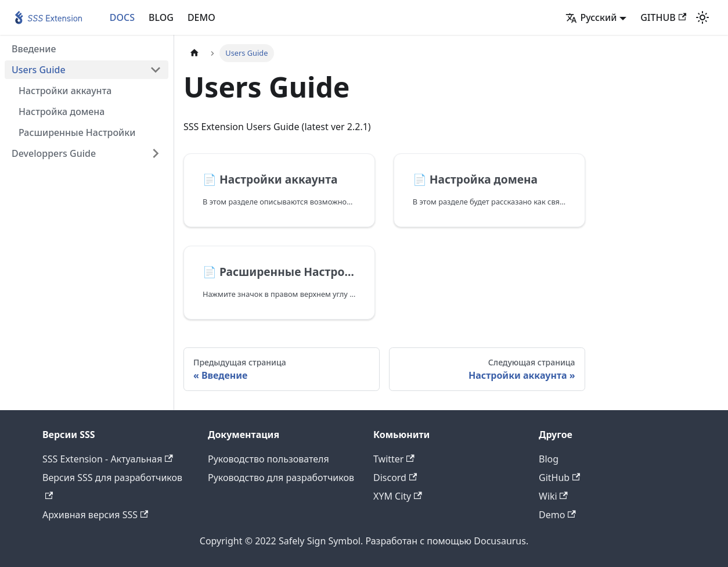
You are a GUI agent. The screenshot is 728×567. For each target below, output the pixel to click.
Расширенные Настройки (77, 132)
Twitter (394, 459)
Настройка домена (62, 112)
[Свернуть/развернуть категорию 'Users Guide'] (156, 70)
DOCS (122, 17)
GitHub (559, 478)
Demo (557, 515)
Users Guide (39, 70)
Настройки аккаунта (65, 91)
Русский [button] (591, 17)
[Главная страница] (194, 53)
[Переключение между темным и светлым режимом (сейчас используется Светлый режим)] (702, 17)
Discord (395, 478)
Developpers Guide (54, 153)
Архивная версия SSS (95, 515)
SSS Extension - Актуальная (108, 459)
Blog (549, 459)
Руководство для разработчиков (281, 478)
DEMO (201, 17)
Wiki (553, 496)
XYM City (398, 496)
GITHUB (663, 17)
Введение (34, 49)
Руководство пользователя (269, 459)
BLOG (161, 17)
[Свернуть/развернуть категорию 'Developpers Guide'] (156, 153)
